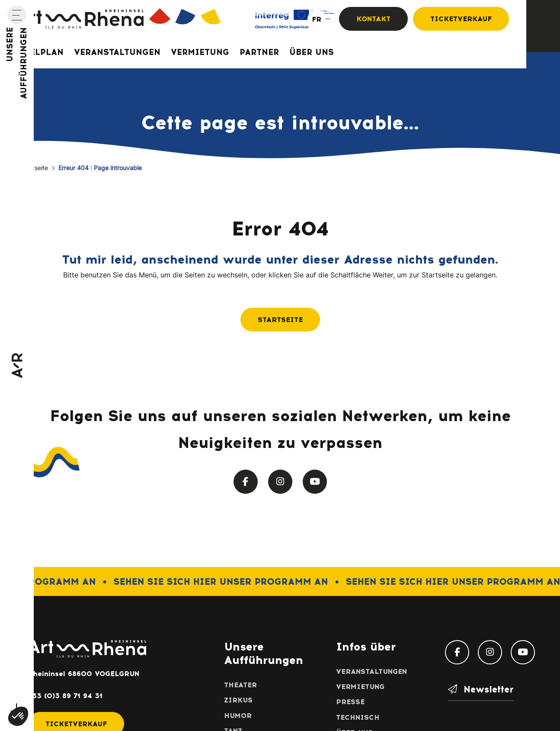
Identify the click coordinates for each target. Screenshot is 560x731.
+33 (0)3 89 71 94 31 (65, 696)
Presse (350, 702)
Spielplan (39, 52)
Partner (259, 52)
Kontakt (373, 19)
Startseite (34, 169)
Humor (238, 716)
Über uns (312, 52)
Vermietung (200, 52)
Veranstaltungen (117, 52)
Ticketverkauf (461, 19)
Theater (240, 685)
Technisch (358, 717)
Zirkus (238, 700)
